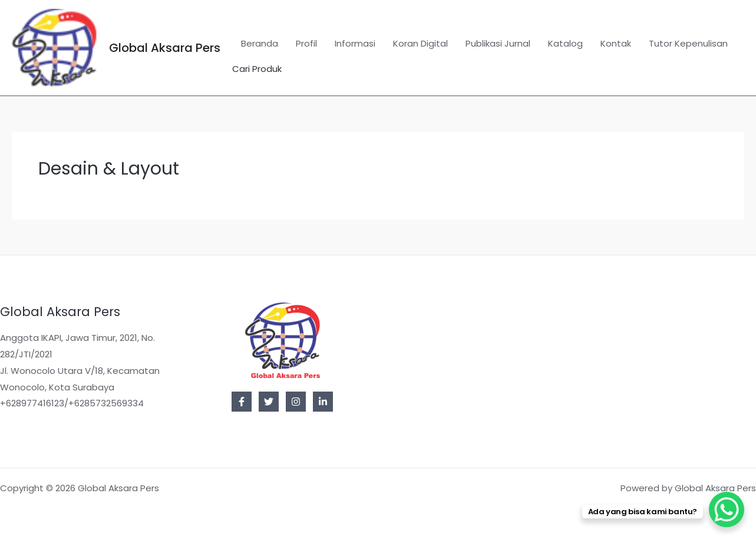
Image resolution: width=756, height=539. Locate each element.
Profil (306, 43)
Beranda (260, 43)
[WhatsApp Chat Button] (727, 510)
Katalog (565, 43)
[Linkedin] (323, 402)
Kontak (616, 43)
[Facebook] (242, 402)
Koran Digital (420, 43)
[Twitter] (269, 402)
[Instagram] (296, 402)
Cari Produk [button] (257, 69)
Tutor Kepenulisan (688, 43)
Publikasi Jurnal (498, 43)
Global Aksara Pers (165, 48)
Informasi (355, 43)
